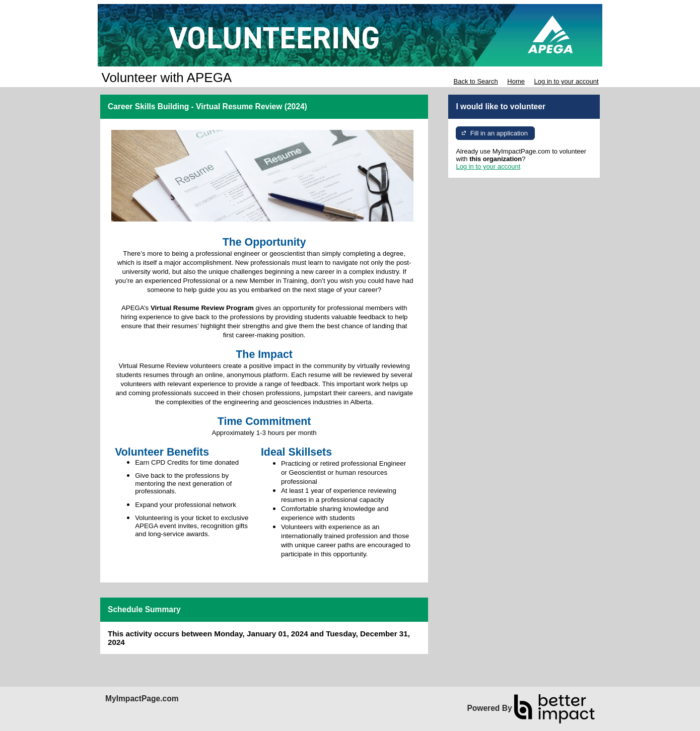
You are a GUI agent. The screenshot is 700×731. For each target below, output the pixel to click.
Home (516, 81)
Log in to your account (567, 81)
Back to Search (475, 81)
